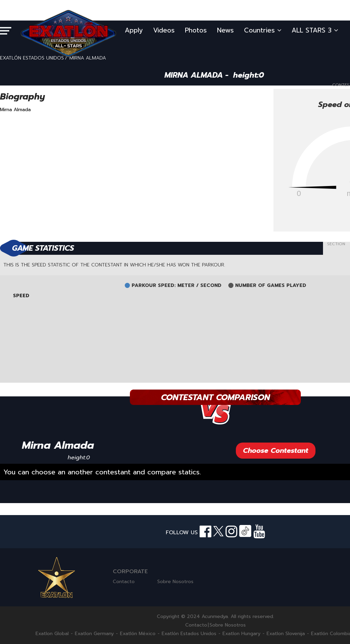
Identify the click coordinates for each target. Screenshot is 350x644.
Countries (263, 30)
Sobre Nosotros (175, 582)
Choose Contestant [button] (276, 450)
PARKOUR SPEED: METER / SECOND (177, 286)
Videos (164, 30)
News (225, 30)
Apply (134, 30)
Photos (196, 30)
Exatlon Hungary (241, 634)
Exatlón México (138, 634)
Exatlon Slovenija (286, 634)
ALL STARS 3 (315, 30)
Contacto (124, 582)
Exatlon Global (52, 634)
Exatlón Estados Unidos (189, 634)
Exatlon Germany (94, 634)
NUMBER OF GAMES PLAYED (271, 286)
